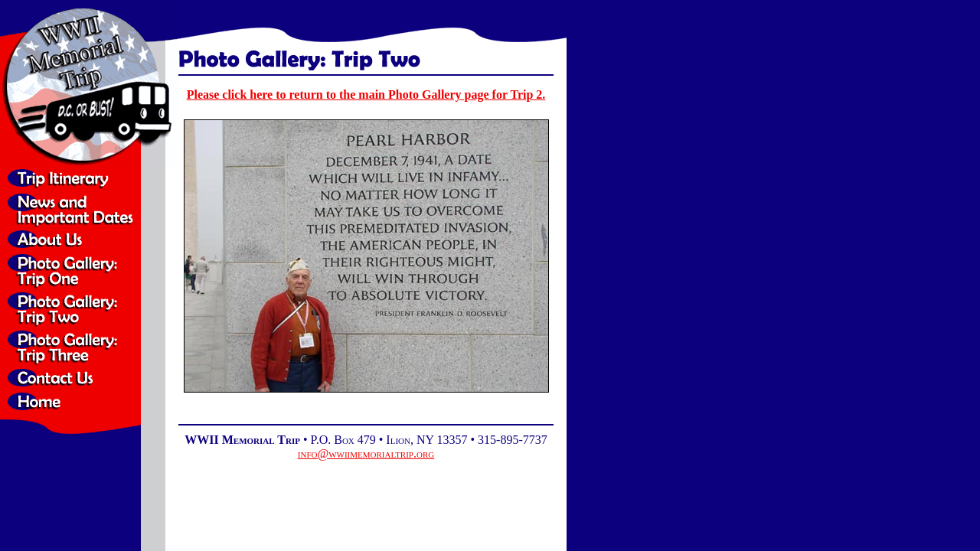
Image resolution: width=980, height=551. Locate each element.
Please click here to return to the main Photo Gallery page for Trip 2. (366, 95)
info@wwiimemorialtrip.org (366, 453)
